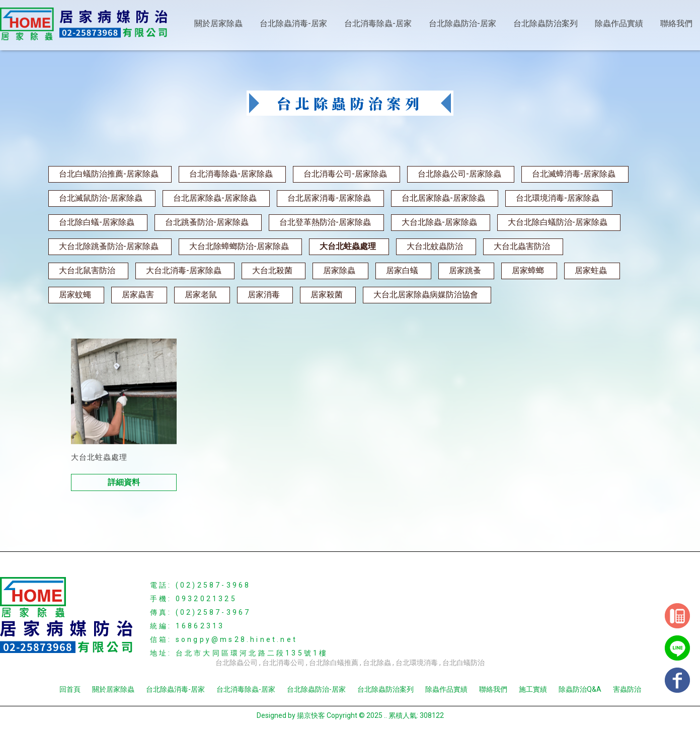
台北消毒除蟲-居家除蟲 (231, 174)
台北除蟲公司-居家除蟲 (459, 174)
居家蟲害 (138, 295)
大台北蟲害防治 (522, 246)
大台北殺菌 (272, 270)
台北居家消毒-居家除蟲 (329, 198)
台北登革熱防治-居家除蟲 (325, 222)
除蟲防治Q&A (580, 689)
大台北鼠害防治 (87, 270)
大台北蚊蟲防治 (435, 246)
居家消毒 (264, 295)
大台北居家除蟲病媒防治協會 (426, 295)
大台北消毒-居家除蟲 (184, 270)
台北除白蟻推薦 (334, 663)
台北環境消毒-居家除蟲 (558, 198)
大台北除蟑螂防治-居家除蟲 (239, 246)
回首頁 (70, 689)
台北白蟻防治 (463, 663)
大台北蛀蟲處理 (348, 246)
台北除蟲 (377, 663)
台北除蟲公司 (237, 663)
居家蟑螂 (528, 270)
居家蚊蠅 (75, 295)
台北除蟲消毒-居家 (293, 23)
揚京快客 (311, 715)
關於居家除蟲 (218, 23)
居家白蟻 (402, 270)
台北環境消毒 (417, 663)
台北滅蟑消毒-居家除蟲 (574, 174)
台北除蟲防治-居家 (462, 23)
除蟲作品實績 (619, 23)
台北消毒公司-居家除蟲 (345, 174)
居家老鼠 (201, 295)
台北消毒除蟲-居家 (378, 23)
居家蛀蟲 (591, 270)
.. (385, 715)
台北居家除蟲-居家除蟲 (215, 198)
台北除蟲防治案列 (546, 23)
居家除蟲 (339, 270)
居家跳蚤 (465, 270)
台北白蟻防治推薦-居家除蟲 (109, 174)
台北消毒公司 (283, 663)
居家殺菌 (327, 295)
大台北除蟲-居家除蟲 (439, 222)
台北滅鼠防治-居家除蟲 (101, 198)
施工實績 (533, 689)
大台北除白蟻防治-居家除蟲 (558, 222)
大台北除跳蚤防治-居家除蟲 (109, 246)
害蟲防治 (627, 689)
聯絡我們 (676, 23)
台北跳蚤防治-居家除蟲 (207, 222)
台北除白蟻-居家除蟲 (97, 222)
